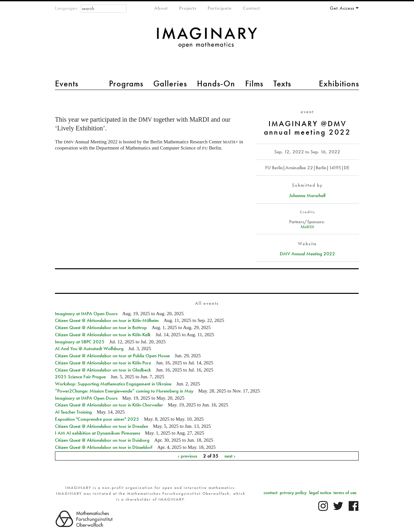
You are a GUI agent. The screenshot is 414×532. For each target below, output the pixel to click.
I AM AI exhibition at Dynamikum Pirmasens (98, 433)
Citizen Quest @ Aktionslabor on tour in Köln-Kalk (103, 335)
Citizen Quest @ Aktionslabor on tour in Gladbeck (103, 370)
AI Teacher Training (73, 412)
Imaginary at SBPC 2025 (80, 342)
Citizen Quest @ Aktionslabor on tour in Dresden (102, 426)
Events (67, 83)
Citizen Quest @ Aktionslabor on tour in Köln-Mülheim (107, 320)
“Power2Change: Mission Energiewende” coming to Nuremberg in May (124, 391)
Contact (251, 8)
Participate (220, 8)
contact (271, 493)
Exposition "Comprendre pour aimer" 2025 (97, 419)
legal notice (320, 493)
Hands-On (216, 83)
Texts (282, 83)
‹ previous (187, 456)
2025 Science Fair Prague (80, 377)
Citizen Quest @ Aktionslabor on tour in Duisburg (102, 440)
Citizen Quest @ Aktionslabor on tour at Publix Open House (112, 356)
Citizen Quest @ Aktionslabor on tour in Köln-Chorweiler (109, 405)
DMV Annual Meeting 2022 (307, 254)
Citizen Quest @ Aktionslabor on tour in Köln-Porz (103, 363)
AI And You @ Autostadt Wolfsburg (89, 349)
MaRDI (307, 227)
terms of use (345, 493)
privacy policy (293, 493)
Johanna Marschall (307, 195)
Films (254, 83)
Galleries (170, 83)
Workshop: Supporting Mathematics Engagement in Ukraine (113, 384)
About (161, 8)
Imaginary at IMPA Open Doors (86, 314)
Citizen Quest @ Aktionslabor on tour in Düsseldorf (104, 447)
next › (230, 456)
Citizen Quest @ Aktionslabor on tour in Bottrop (101, 327)
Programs (126, 83)
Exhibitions (339, 83)
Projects (188, 8)
